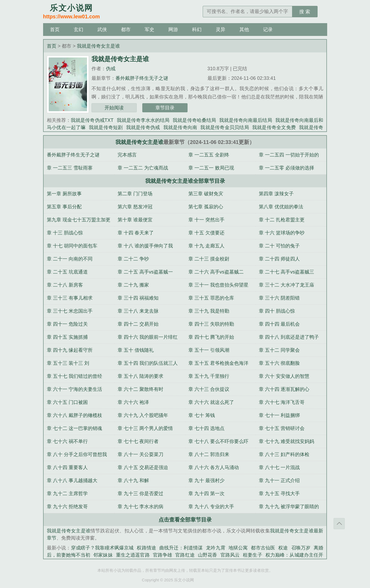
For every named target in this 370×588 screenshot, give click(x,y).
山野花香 (208, 555)
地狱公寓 (238, 548)
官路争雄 (163, 555)
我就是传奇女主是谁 (98, 46)
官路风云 (230, 555)
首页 (55, 30)
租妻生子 (253, 555)
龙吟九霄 (216, 548)
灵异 (221, 30)
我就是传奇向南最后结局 (246, 120)
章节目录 (165, 108)
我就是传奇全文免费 (274, 127)
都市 (126, 30)
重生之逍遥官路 (133, 555)
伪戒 (111, 69)
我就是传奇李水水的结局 (143, 120)
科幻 (197, 30)
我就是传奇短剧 (106, 127)
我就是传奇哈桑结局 (194, 120)
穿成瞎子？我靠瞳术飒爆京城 (102, 548)
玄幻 (78, 30)
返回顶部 (339, 524)
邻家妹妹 (103, 555)
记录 (268, 30)
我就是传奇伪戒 (143, 127)
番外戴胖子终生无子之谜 (142, 78)
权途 (283, 548)
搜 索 (305, 12)
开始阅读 (114, 108)
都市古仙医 (263, 548)
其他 (244, 30)
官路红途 (185, 555)
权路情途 (146, 548)
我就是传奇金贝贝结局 (225, 127)
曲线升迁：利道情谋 (181, 548)
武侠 (102, 30)
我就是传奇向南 (180, 127)
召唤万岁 (301, 548)
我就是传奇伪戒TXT (92, 120)
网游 (173, 30)
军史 (149, 30)
